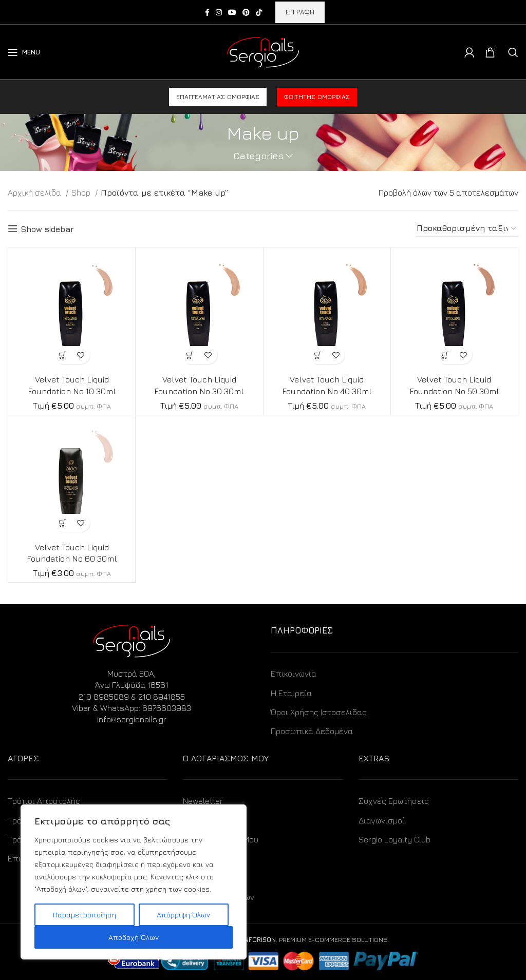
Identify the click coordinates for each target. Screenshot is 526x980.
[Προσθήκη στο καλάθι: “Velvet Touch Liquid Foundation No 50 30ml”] (445, 355)
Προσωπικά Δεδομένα (312, 731)
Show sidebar (47, 229)
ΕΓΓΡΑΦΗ (300, 12)
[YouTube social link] (232, 12)
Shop (82, 193)
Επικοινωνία (294, 674)
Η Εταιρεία (291, 693)
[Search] (513, 52)
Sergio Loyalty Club (394, 839)
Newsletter (203, 801)
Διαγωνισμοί (382, 820)
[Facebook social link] (207, 12)
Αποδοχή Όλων (134, 937)
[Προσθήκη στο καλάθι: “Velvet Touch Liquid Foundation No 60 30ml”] (63, 523)
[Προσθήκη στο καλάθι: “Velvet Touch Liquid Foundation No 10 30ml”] (63, 355)
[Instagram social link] (219, 12)
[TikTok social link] (259, 12)
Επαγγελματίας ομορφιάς (218, 97)
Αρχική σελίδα (35, 193)
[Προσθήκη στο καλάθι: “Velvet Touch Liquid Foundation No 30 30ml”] (190, 355)
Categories (258, 156)
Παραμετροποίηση (84, 915)
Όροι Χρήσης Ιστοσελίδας (319, 712)
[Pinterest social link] (246, 12)
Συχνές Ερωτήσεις (394, 801)
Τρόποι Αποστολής (44, 801)
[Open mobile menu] (24, 52)
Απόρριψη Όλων (183, 915)
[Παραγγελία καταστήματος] (467, 229)
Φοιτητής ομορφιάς (317, 97)
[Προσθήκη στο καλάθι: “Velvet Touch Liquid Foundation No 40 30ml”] (318, 355)
